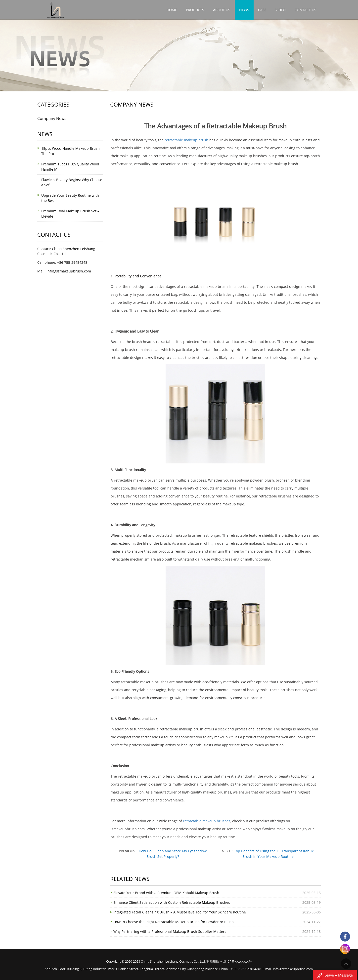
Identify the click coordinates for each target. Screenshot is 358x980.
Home (172, 10)
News (244, 10)
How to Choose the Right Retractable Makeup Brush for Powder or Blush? (174, 922)
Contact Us (305, 10)
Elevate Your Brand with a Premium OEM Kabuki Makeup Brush (166, 893)
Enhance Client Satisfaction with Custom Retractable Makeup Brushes (172, 902)
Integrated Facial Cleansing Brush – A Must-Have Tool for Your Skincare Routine (180, 912)
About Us (222, 10)
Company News (52, 118)
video (281, 10)
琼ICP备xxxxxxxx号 (238, 961)
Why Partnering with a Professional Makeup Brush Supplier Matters (170, 931)
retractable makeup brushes (207, 821)
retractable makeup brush (186, 140)
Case (262, 10)
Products (195, 10)
